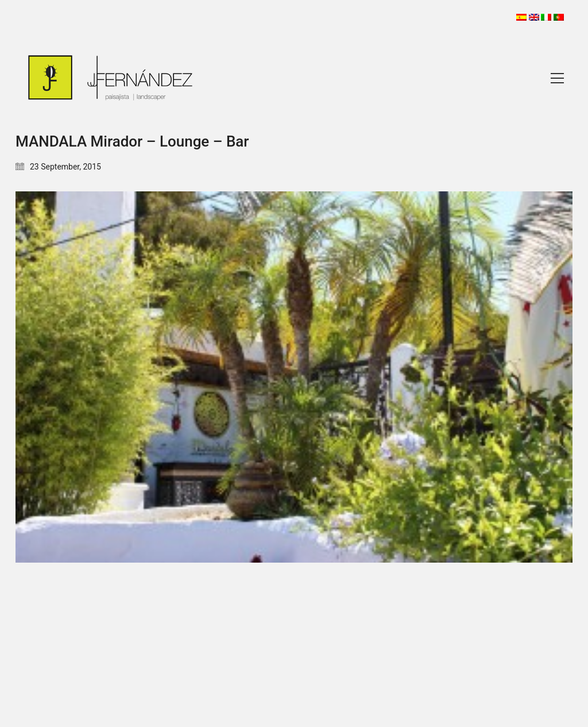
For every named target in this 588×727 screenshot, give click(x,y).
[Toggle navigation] (557, 78)
